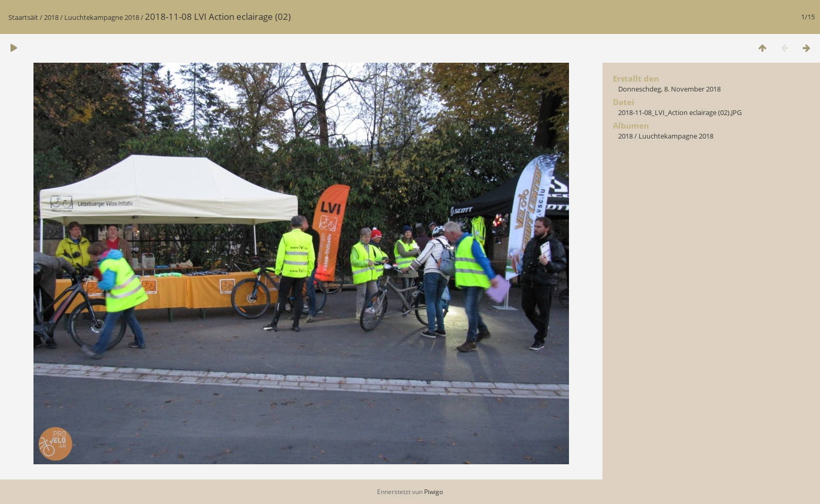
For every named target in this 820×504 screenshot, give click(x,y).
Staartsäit (23, 17)
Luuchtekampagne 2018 (102, 17)
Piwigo (434, 492)
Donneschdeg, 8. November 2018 (669, 89)
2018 (51, 17)
